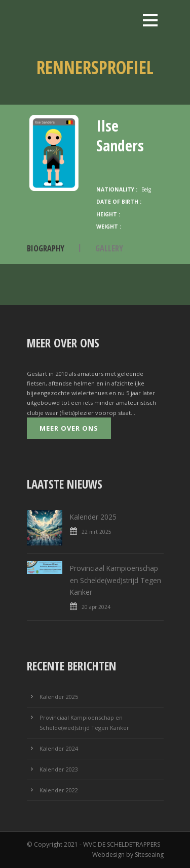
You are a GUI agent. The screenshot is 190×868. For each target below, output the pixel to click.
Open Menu (150, 20)
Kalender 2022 (59, 790)
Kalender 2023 (59, 769)
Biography (46, 248)
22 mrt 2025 (97, 532)
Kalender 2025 (93, 517)
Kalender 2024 (59, 748)
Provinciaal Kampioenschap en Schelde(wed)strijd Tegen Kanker (116, 580)
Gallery (109, 248)
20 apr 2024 (96, 607)
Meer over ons (69, 428)
